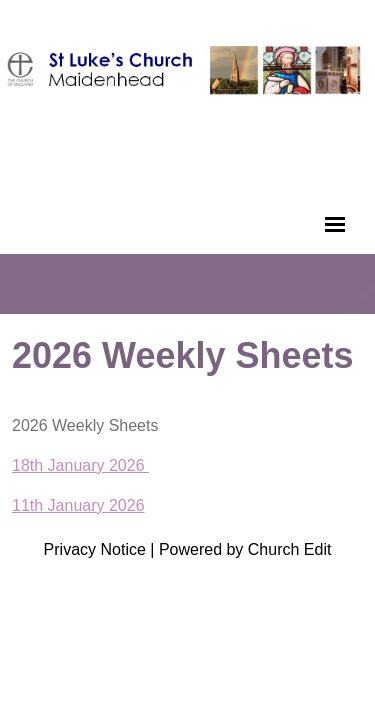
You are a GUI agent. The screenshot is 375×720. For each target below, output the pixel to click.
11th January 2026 (78, 505)
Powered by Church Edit (245, 549)
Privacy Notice (95, 549)
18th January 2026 (80, 465)
